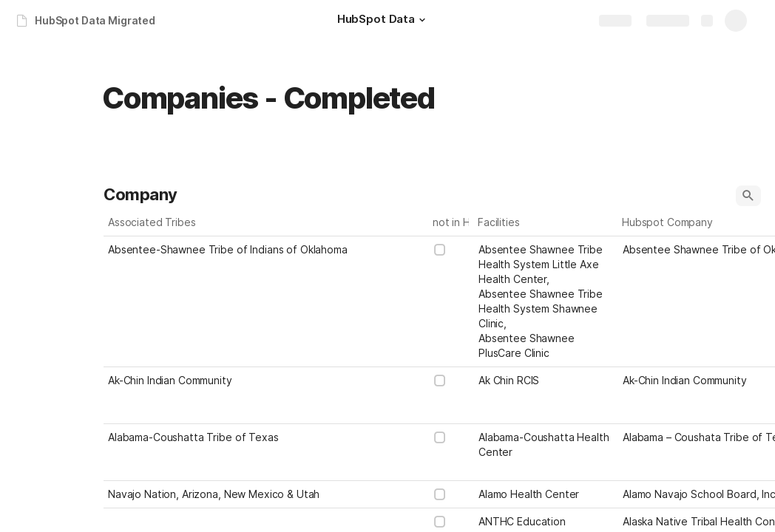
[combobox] (546, 301)
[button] (422, 20)
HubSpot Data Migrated (95, 20)
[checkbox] (440, 250)
